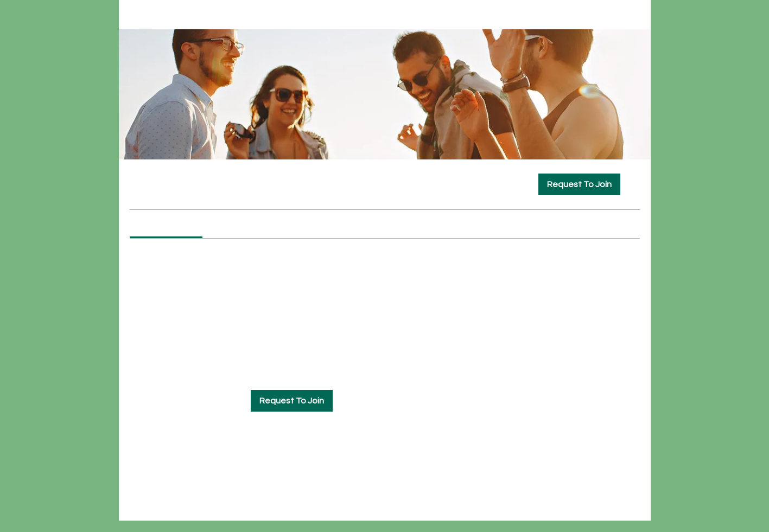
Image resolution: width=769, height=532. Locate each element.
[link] (166, 224)
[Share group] (633, 184)
